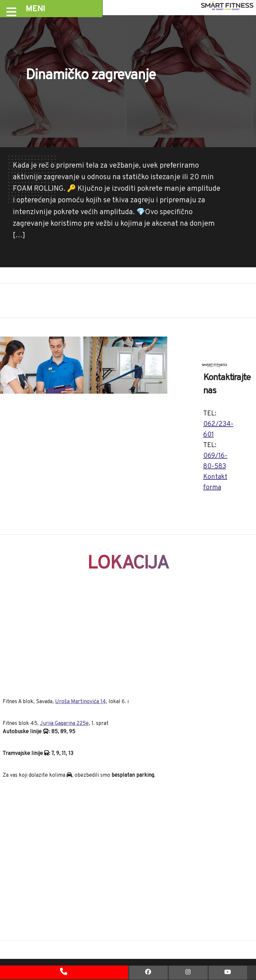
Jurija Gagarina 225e (64, 724)
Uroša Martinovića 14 (80, 702)
